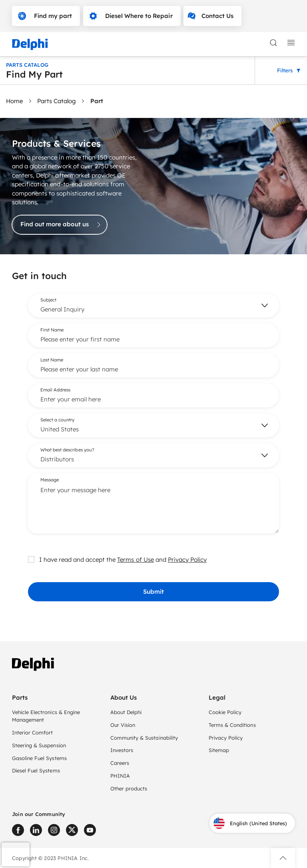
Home (14, 101)
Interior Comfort (32, 732)
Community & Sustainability (144, 738)
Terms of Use (135, 559)
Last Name (52, 359)
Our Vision (123, 725)
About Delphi (126, 712)
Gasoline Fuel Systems (39, 758)
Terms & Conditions (232, 725)
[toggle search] (273, 43)
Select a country (57, 419)
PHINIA (120, 776)
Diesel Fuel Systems (36, 770)
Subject (48, 299)
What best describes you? (67, 449)
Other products (129, 788)
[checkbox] (31, 559)
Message (50, 479)
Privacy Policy (187, 559)
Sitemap (219, 750)
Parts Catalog (56, 101)
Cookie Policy (225, 712)
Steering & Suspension (39, 745)
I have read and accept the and (117, 559)
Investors (122, 750)
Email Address (55, 389)
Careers (120, 763)
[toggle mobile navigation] (291, 43)
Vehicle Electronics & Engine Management (46, 716)
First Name (52, 329)
